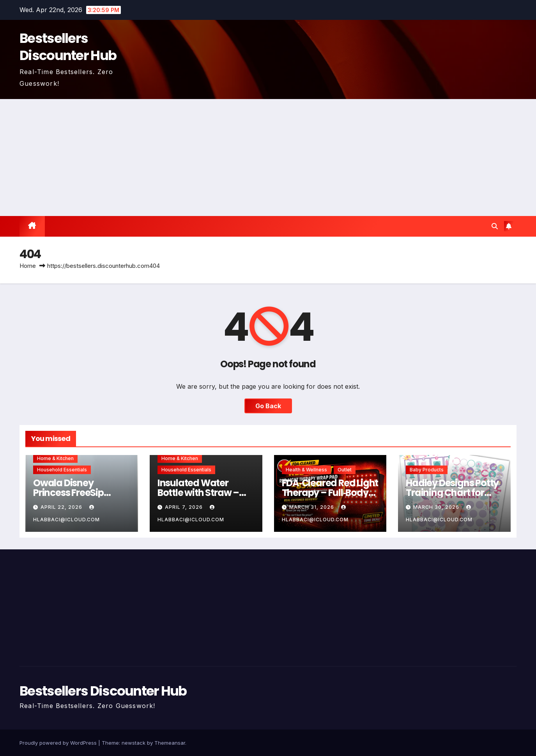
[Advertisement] (268, 158)
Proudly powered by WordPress (59, 743)
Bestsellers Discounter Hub (68, 47)
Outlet (345, 470)
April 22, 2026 (62, 507)
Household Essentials (62, 470)
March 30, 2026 (437, 507)
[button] (495, 226)
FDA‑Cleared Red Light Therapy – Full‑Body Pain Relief (330, 493)
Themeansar (170, 743)
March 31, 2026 (312, 507)
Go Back (268, 406)
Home (28, 266)
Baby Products (427, 470)
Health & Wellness (306, 470)
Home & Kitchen (55, 458)
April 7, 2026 (185, 507)
